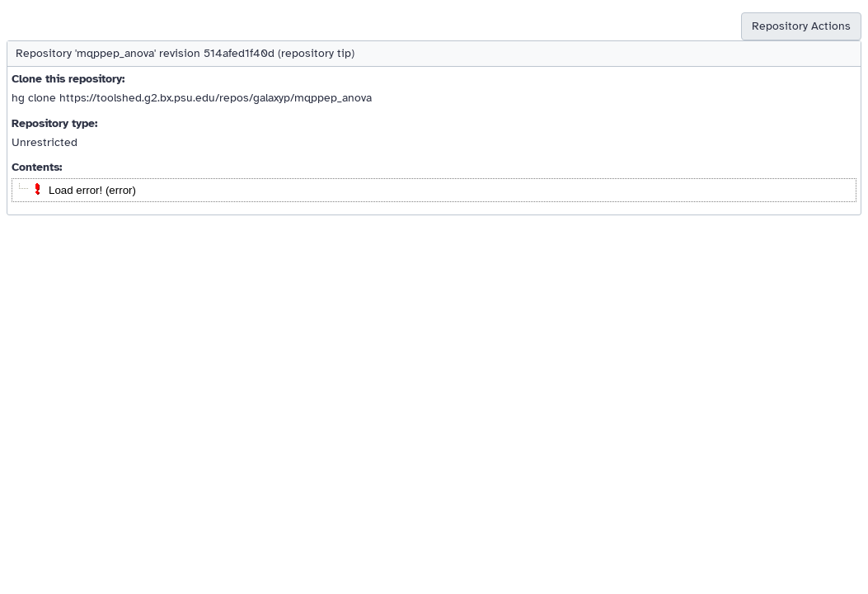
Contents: (37, 167)
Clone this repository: (68, 79)
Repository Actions (801, 26)
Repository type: (54, 123)
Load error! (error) (92, 190)
